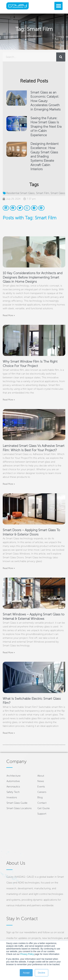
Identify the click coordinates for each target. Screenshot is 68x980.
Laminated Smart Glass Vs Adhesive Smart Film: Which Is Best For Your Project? (34, 448)
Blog (40, 797)
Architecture (14, 776)
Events (41, 787)
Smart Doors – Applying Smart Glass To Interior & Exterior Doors (31, 532)
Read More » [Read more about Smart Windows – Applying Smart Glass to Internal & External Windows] (9, 652)
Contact (42, 803)
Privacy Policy (27, 954)
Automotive (13, 781)
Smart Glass (58, 193)
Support (42, 814)
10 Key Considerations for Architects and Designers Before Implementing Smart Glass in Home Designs (33, 277)
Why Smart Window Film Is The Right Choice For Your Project (30, 364)
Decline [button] (42, 973)
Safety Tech (13, 792)
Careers (42, 792)
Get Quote (44, 808)
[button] (58, 6)
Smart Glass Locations (19, 808)
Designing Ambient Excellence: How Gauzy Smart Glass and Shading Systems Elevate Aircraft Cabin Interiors (45, 156)
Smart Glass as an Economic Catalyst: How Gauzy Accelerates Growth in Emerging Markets (46, 101)
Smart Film (43, 193)
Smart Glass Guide (17, 803)
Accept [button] (26, 973)
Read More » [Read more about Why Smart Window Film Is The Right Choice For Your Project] (9, 400)
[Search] (61, 57)
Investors (12, 797)
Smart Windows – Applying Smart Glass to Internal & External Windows (34, 616)
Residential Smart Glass (20, 193)
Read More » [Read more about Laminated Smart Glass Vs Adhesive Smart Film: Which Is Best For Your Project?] (9, 484)
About (41, 776)
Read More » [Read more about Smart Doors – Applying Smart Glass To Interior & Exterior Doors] (9, 568)
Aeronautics (13, 787)
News (41, 781)
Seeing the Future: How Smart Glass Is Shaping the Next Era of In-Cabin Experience (46, 127)
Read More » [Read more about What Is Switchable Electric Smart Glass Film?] (9, 733)
